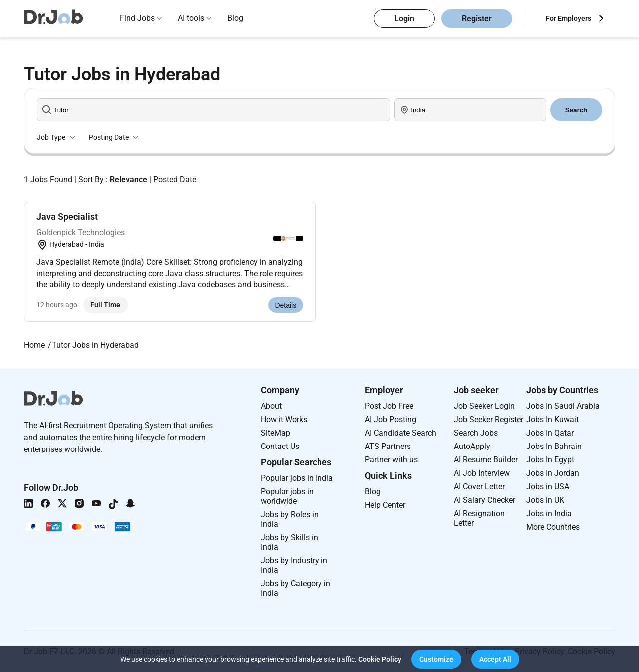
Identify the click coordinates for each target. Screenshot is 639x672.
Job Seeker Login (484, 406)
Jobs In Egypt (550, 460)
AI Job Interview (482, 473)
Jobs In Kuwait (552, 419)
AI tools (191, 18)
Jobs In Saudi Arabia (563, 406)
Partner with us (391, 460)
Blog (235, 18)
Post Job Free (389, 406)
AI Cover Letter (479, 487)
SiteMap (275, 433)
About (271, 406)
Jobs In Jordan (553, 473)
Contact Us (280, 446)
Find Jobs (137, 18)
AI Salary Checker (484, 500)
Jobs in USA (548, 487)
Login (404, 19)
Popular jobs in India (297, 478)
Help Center (385, 505)
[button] (436, 659)
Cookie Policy (380, 659)
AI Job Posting (391, 419)
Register (477, 19)
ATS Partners (388, 446)
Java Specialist (67, 216)
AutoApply (472, 446)
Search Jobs (476, 433)
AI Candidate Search (401, 433)
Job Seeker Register (488, 419)
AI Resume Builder (486, 460)
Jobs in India (549, 514)
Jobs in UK (545, 500)
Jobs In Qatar (550, 433)
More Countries (553, 527)
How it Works (284, 419)
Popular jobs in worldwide (287, 496)
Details (285, 305)
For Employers (568, 18)
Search (576, 110)
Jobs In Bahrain (554, 446)
